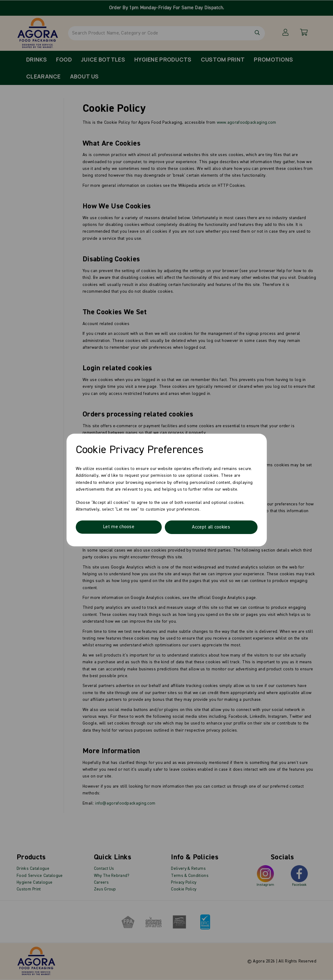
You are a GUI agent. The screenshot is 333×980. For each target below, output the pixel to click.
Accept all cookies (211, 527)
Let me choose (119, 527)
